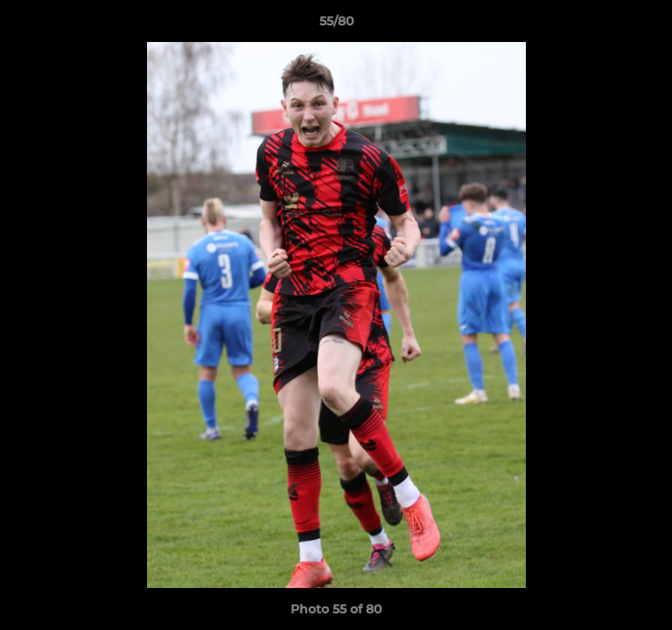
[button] (651, 25)
